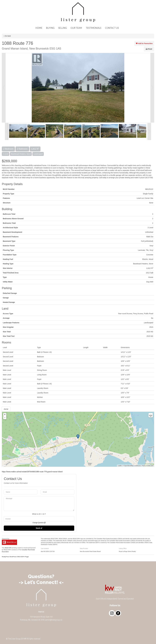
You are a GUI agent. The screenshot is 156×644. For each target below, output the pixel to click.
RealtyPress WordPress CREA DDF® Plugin (15, 557)
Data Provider (84, 548)
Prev (4, 88)
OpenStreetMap (129, 466)
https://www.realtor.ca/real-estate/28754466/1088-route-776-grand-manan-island (32, 472)
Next (152, 88)
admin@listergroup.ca (54, 620)
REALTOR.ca (9, 548)
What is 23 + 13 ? (39, 514)
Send (39, 528)
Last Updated (45, 548)
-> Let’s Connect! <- (41, 582)
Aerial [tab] (6, 409)
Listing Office (123, 548)
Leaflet (120, 466)
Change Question (39, 523)
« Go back (7, 36)
